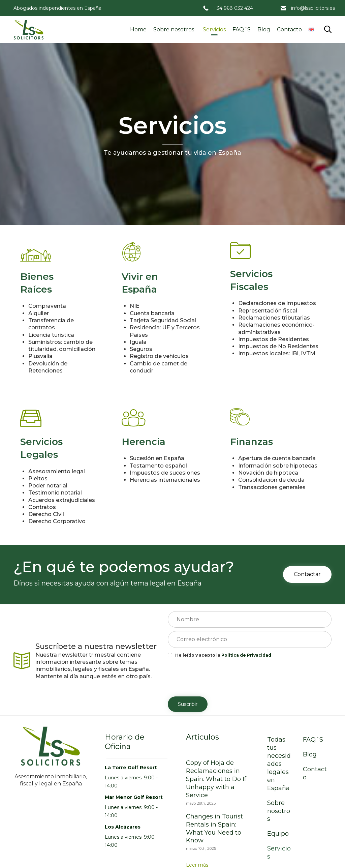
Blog (264, 29)
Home (138, 29)
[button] (307, 574)
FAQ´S (242, 29)
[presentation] (219, 677)
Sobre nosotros (174, 29)
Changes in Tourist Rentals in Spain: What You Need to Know (214, 829)
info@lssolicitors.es (313, 8)
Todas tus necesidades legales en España (279, 764)
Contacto (289, 29)
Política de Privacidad (246, 655)
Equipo (278, 834)
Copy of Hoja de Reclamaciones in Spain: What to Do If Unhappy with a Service (216, 779)
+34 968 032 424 (233, 8)
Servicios (214, 29)
